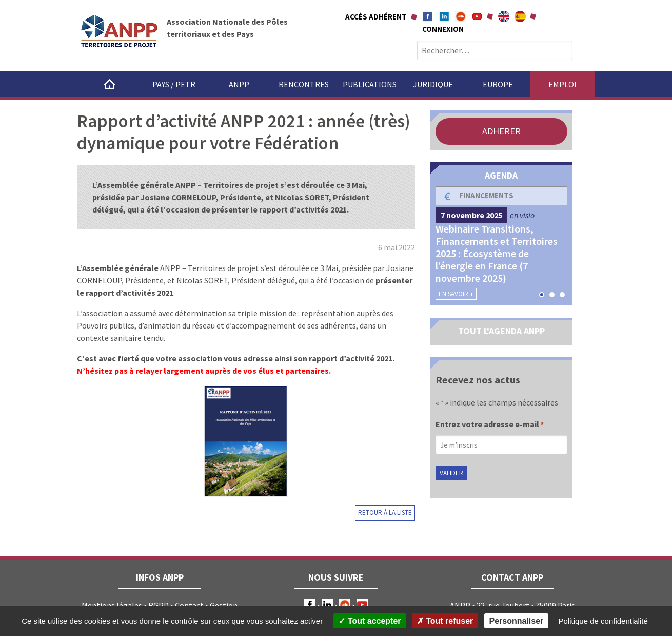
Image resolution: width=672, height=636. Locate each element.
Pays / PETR (174, 84)
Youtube (477, 16)
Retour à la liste (385, 513)
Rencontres (304, 84)
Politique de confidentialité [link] (603, 621)
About (504, 16)
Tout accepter (370, 621)
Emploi (562, 84)
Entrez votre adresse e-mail (490, 425)
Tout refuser (445, 621)
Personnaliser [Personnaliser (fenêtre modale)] (517, 621)
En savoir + (456, 294)
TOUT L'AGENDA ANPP (501, 331)
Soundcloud (461, 16)
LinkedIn (327, 605)
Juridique (433, 84)
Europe (498, 84)
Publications (370, 84)
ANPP (239, 84)
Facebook (428, 16)
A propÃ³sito (520, 16)
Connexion (443, 29)
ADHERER (501, 131)
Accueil (109, 84)
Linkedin (444, 16)
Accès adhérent (376, 17)
